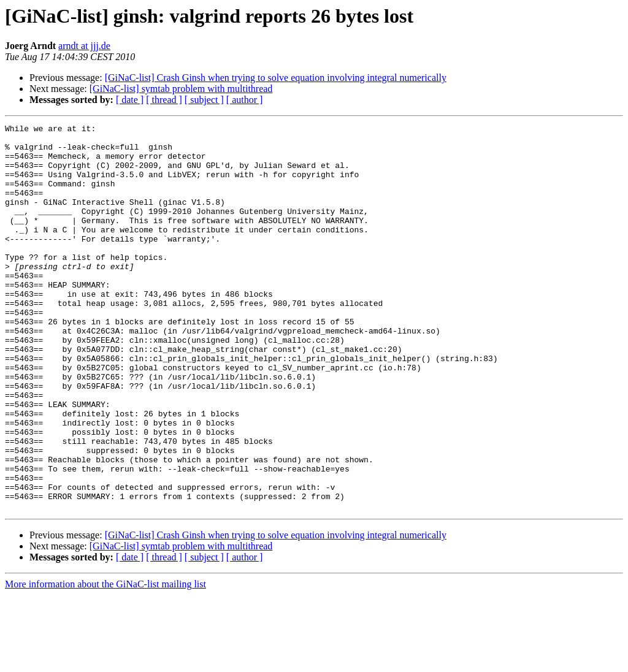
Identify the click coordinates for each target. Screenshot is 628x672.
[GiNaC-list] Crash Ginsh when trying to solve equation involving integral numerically (276, 78)
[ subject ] (204, 100)
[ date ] (130, 100)
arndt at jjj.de (84, 46)
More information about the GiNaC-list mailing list (105, 661)
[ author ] (245, 100)
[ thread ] (164, 100)
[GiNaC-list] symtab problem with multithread (181, 89)
